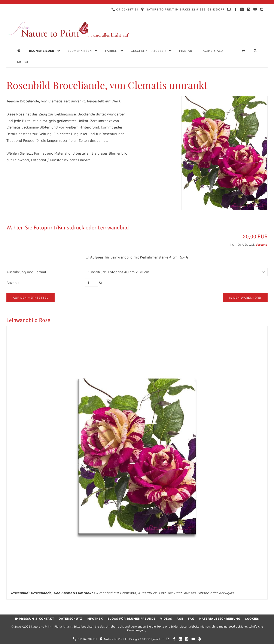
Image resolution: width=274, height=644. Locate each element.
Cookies (252, 618)
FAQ (191, 618)
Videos (166, 618)
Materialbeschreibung (220, 618)
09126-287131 (125, 9)
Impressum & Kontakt (35, 618)
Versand (262, 244)
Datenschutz (70, 618)
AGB (180, 618)
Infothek (95, 618)
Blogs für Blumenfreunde (132, 618)
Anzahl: (13, 283)
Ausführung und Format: (27, 272)
